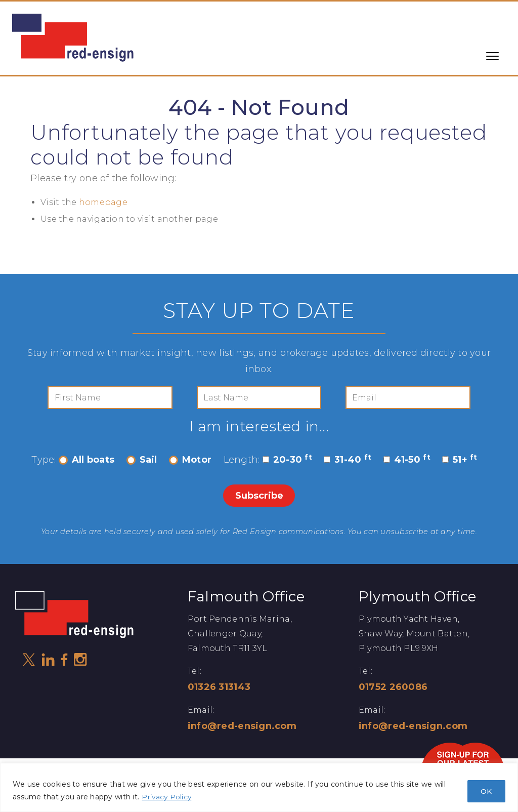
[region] (259, 787)
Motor (190, 461)
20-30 (287, 461)
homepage (103, 202)
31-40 (348, 461)
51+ (460, 461)
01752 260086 (393, 687)
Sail (142, 461)
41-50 (407, 461)
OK (485, 791)
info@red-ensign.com (242, 726)
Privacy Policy (167, 797)
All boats (87, 461)
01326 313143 (219, 687)
